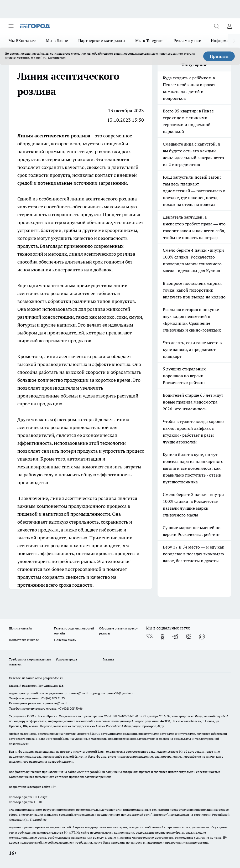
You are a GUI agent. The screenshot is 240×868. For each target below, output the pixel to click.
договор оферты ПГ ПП (26, 802)
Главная (108, 659)
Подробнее (38, 820)
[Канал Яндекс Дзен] (189, 637)
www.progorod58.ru (49, 678)
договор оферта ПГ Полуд (28, 797)
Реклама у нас (187, 41)
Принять (219, 56)
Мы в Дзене (57, 41)
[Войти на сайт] (229, 26)
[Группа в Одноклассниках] (163, 637)
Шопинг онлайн (20, 628)
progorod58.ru (88, 734)
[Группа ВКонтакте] (149, 637)
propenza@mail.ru (78, 693)
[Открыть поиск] (216, 26)
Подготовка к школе (24, 640)
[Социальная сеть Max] (202, 637)
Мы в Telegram (149, 41)
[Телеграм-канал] (176, 637)
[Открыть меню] (11, 26)
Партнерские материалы (102, 41)
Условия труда (66, 659)
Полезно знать (65, 640)
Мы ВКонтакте (22, 41)
